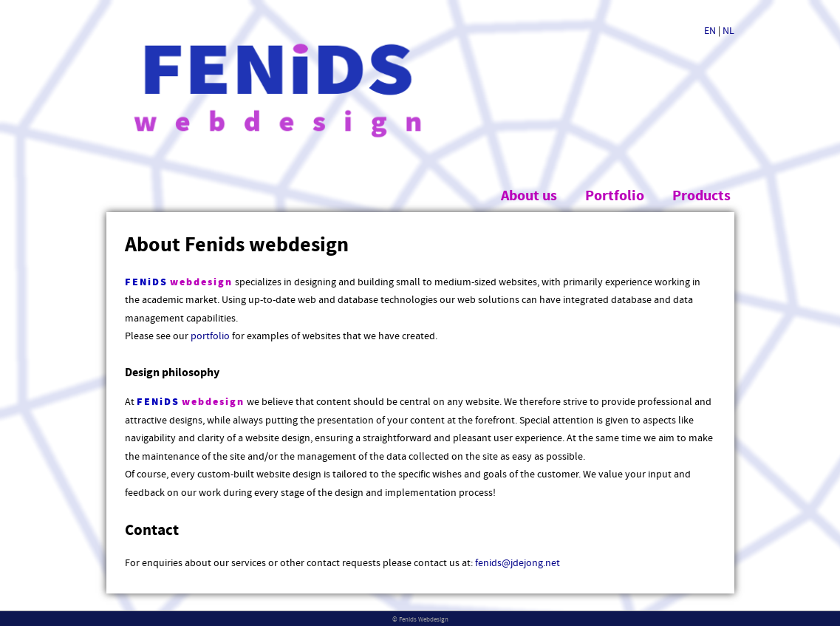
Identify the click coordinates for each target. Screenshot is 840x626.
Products (701, 196)
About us (529, 196)
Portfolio (615, 196)
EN (710, 31)
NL (728, 31)
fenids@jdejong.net (518, 563)
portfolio (210, 336)
